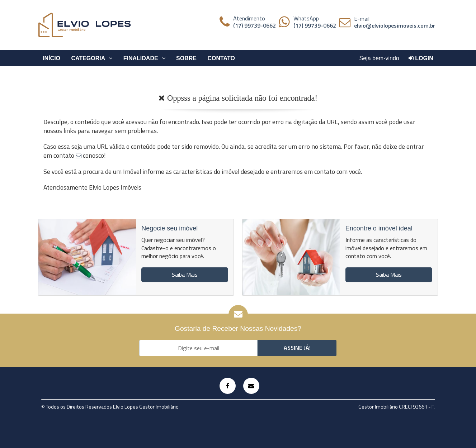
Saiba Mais (185, 275)
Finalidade (144, 58)
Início (51, 58)
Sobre (186, 58)
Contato (221, 58)
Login (421, 58)
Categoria (92, 58)
